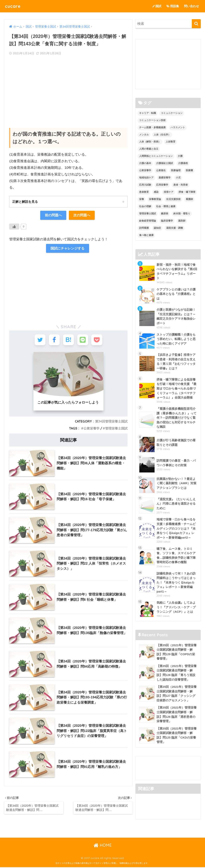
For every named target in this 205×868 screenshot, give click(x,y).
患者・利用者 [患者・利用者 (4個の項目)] (181, 185)
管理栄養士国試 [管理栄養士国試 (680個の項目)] (148, 214)
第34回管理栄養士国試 (111, 422)
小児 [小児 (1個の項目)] (178, 178)
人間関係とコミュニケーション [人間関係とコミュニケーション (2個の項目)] (156, 156)
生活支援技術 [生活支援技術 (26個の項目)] (173, 199)
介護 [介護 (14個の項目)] (180, 156)
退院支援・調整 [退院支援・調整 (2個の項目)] (175, 228)
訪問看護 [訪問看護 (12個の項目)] (144, 228)
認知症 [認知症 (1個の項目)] (157, 228)
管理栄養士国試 (116, 429)
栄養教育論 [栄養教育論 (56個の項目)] (155, 199)
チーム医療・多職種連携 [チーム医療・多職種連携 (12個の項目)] (152, 127)
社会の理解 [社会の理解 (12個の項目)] (145, 206)
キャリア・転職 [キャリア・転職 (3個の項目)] (148, 113)
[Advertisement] (68, 88)
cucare (13, 6)
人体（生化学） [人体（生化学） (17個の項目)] (162, 135)
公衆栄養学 (91, 429)
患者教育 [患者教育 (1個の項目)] (144, 192)
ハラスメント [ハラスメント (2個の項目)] (178, 127)
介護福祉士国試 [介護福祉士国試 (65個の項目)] (165, 163)
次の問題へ (82, 215)
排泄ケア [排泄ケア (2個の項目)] (169, 192)
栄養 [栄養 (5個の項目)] (142, 199)
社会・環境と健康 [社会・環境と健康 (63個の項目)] (166, 206)
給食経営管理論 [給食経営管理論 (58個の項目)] (148, 221)
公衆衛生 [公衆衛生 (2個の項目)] (161, 170)
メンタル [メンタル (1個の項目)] (144, 135)
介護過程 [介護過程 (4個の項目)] (183, 163)
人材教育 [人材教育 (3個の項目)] (171, 142)
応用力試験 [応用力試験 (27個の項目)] (145, 185)
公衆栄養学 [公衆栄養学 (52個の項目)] (145, 170)
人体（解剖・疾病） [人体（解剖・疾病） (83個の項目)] (150, 142)
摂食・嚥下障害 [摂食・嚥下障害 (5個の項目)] (187, 192)
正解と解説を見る (25, 202)
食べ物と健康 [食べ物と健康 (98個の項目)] (146, 235)
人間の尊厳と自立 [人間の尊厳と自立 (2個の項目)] (149, 149)
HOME (103, 846)
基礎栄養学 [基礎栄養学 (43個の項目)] (165, 178)
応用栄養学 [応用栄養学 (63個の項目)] (162, 185)
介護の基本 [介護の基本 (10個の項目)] (145, 163)
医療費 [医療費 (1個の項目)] (189, 170)
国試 (157, 6)
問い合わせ (191, 6)
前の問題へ (53, 215)
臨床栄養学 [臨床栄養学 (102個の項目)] (167, 221)
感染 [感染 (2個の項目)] (156, 192)
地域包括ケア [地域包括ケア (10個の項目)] (146, 178)
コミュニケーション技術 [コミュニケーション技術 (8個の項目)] (152, 120)
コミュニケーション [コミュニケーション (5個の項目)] (172, 113)
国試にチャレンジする (67, 248)
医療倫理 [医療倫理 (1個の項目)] (176, 170)
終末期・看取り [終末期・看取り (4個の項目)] (182, 214)
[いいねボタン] (14, 227)
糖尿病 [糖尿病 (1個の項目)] (165, 214)
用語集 (173, 6)
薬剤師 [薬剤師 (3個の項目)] (182, 221)
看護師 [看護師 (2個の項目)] (189, 199)
